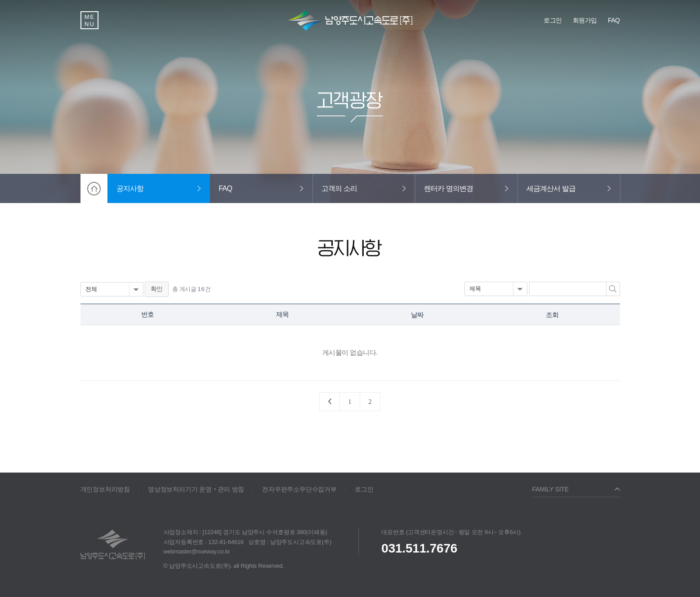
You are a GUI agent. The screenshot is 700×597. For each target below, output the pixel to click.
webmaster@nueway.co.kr (197, 551)
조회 (552, 315)
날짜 (417, 315)
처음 (330, 402)
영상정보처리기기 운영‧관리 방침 (196, 489)
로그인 (364, 489)
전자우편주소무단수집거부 (299, 489)
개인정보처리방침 (105, 489)
